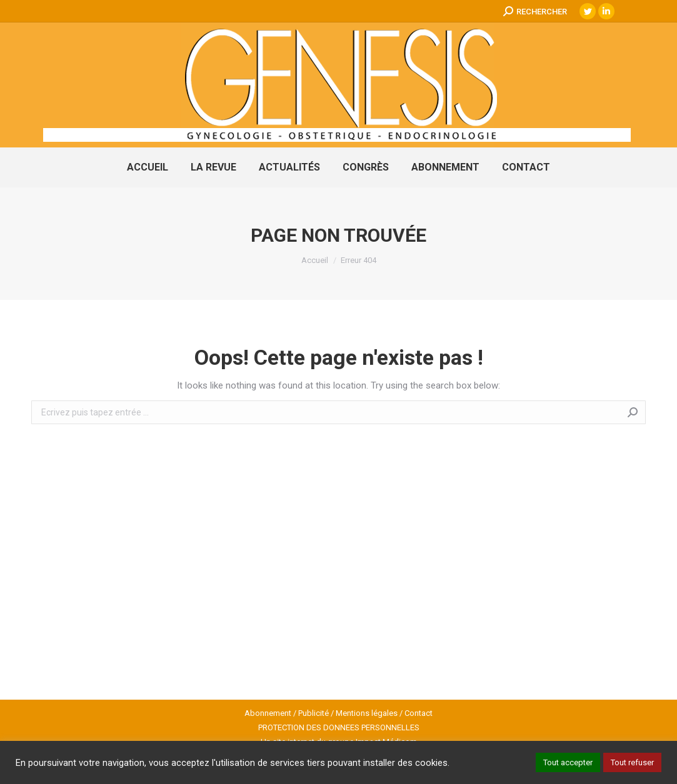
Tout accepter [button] (568, 762)
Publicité (313, 713)
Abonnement (268, 713)
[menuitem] (148, 167)
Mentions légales (367, 713)
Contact (419, 713)
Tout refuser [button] (632, 762)
